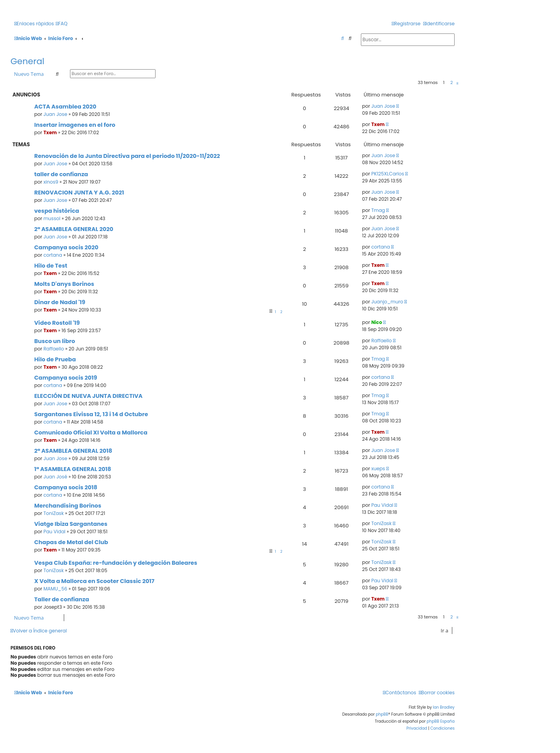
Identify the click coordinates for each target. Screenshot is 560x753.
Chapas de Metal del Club (71, 542)
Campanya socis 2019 (66, 378)
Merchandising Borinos (68, 506)
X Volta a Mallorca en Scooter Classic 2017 (94, 581)
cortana (53, 255)
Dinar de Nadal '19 (60, 302)
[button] (457, 83)
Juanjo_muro (387, 302)
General (27, 61)
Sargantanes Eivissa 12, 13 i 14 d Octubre (91, 414)
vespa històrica (57, 211)
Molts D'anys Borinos (64, 284)
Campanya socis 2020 (66, 247)
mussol (52, 218)
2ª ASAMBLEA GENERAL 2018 (73, 451)
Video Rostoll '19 (57, 323)
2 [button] (451, 82)
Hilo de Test (51, 266)
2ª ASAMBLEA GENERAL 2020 (74, 229)
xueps (378, 468)
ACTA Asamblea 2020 (65, 107)
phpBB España (441, 721)
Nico (377, 322)
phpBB (382, 714)
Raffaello (54, 349)
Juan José (55, 477)
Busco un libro (55, 341)
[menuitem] (62, 24)
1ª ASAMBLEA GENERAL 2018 (73, 469)
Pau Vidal (382, 505)
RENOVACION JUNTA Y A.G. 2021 (79, 193)
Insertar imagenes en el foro (75, 125)
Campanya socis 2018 (66, 487)
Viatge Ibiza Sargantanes (71, 524)
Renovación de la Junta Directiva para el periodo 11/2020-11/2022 (127, 156)
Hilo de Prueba (55, 359)
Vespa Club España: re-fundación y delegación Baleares (116, 563)
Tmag (378, 210)
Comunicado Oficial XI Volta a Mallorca (91, 433)
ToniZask (54, 513)
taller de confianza (61, 174)
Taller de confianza (62, 599)
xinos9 (51, 182)
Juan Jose (55, 114)
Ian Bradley (444, 707)
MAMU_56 (55, 589)
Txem (50, 132)
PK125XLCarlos (388, 174)
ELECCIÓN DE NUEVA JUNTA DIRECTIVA (88, 396)
